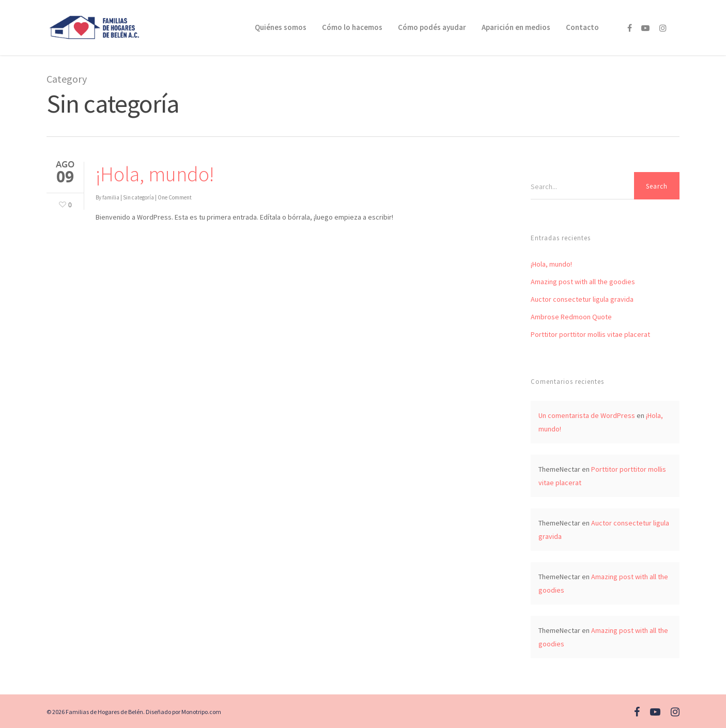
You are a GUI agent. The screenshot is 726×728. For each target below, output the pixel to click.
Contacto (582, 27)
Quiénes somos (281, 27)
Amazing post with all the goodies (583, 282)
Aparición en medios (516, 27)
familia (111, 197)
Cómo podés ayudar (432, 27)
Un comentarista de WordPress (587, 415)
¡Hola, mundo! (155, 174)
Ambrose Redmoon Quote (571, 317)
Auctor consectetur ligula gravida (582, 299)
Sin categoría (138, 197)
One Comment (175, 197)
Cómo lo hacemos (352, 27)
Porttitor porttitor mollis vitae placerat (590, 334)
